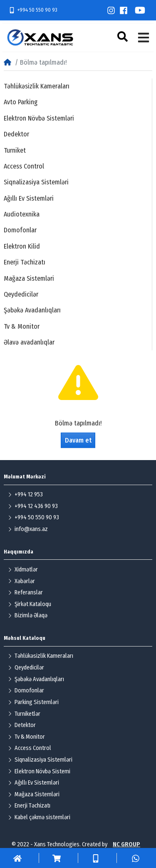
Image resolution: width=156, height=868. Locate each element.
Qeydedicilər (21, 294)
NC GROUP (126, 844)
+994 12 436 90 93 (33, 506)
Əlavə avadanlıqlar (29, 342)
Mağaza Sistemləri (29, 278)
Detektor (22, 725)
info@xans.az (28, 529)
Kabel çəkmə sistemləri (39, 817)
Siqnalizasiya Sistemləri (36, 182)
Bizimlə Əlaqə (28, 615)
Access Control (24, 166)
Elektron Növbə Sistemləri (39, 118)
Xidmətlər (23, 570)
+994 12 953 (25, 494)
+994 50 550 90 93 (33, 10)
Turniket (15, 150)
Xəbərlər (21, 581)
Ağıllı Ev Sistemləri (29, 198)
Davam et (78, 440)
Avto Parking (21, 102)
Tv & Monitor (22, 326)
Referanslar (25, 593)
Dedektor (16, 134)
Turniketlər (24, 714)
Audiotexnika (22, 214)
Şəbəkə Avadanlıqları (32, 310)
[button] (124, 36)
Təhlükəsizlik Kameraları (37, 86)
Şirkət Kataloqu (30, 604)
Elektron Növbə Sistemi (39, 771)
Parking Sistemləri (33, 702)
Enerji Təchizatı (25, 262)
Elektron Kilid (22, 246)
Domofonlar (20, 230)
